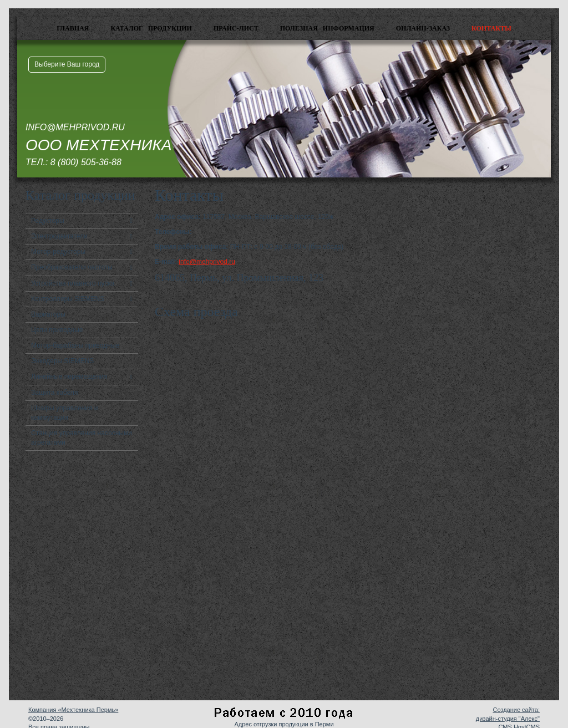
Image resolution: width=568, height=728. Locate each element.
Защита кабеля (55, 393)
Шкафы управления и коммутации (65, 413)
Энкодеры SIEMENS (62, 361)
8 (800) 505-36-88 (86, 162)
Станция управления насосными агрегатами (82, 438)
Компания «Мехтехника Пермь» (73, 710)
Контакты (491, 28)
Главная (73, 28)
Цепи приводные (57, 330)
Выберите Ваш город (67, 64)
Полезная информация (327, 28)
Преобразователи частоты (72, 267)
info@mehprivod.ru (207, 262)
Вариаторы (48, 314)
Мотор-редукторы (58, 252)
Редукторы (48, 221)
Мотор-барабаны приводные (75, 345)
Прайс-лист (236, 28)
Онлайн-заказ (423, 28)
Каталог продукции (151, 28)
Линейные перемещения (69, 376)
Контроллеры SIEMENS (68, 299)
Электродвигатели (59, 236)
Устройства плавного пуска (73, 283)
